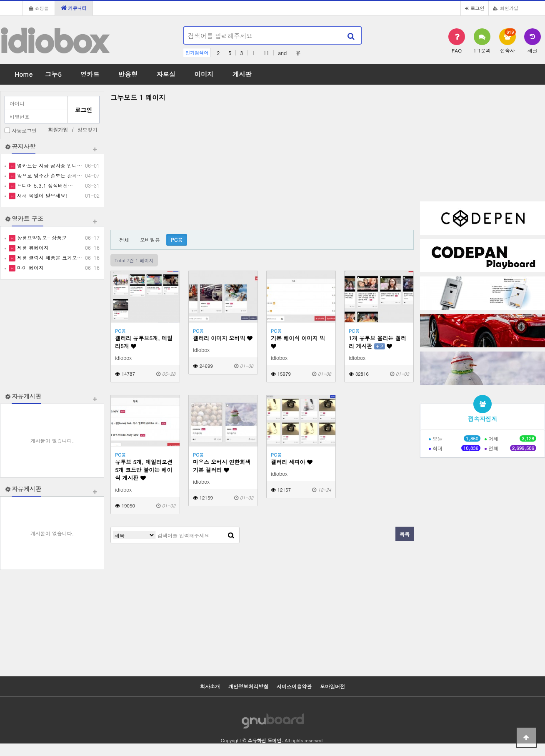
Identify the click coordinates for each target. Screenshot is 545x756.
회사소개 (210, 686)
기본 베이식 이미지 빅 (298, 342)
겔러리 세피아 (292, 462)
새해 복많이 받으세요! (41, 195)
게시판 (242, 74)
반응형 (128, 74)
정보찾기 (87, 129)
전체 (124, 240)
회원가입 (506, 8)
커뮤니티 (74, 8)
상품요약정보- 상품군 (41, 237)
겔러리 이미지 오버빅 (223, 338)
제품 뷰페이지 (32, 247)
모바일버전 (332, 686)
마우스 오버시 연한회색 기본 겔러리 (222, 466)
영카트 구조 (27, 219)
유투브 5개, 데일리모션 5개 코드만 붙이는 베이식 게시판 (144, 470)
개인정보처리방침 (248, 686)
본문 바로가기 (0, 0)
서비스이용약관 (294, 686)
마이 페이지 (30, 267)
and (282, 53)
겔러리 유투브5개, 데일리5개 (144, 342)
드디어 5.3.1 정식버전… (44, 185)
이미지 (204, 74)
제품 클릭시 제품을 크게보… (49, 257)
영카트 (90, 74)
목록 (405, 534)
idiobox (54, 41)
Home (24, 74)
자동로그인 (24, 130)
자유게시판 (26, 396)
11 (266, 53)
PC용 (177, 240)
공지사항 (24, 146)
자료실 (166, 74)
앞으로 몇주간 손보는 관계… (49, 175)
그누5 (53, 74)
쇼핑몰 (39, 8)
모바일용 (150, 240)
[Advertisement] (52, 336)
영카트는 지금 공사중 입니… (49, 165)
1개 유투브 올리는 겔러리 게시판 (377, 342)
